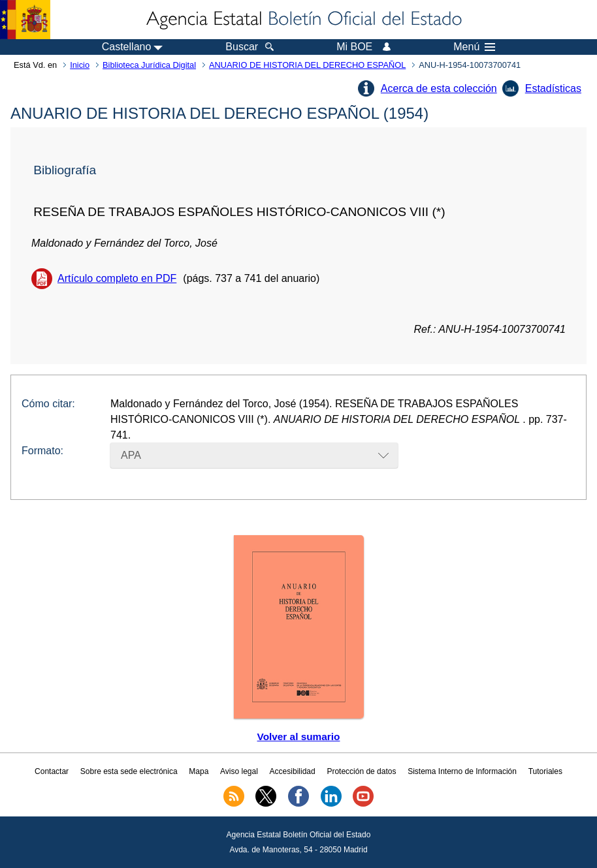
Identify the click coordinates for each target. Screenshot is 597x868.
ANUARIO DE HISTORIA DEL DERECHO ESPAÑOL (307, 65)
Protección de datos (361, 771)
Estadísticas (553, 88)
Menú (474, 47)
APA (131, 455)
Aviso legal (239, 771)
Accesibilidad (293, 771)
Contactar (52, 771)
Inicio (80, 65)
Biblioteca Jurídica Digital (149, 65)
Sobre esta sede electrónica (129, 771)
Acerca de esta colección (439, 88)
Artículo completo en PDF (117, 278)
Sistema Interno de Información (462, 771)
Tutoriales (545, 771)
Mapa (199, 771)
